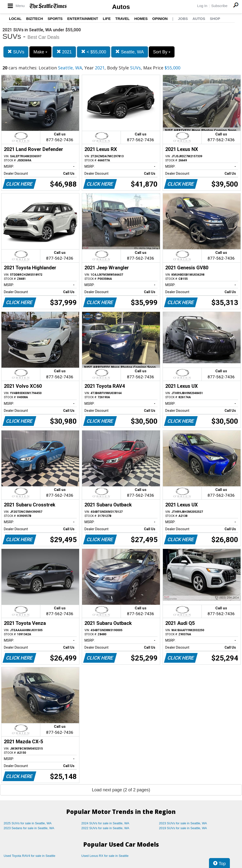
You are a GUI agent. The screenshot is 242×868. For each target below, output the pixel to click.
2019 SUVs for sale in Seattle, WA (183, 828)
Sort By (162, 52)
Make (40, 52)
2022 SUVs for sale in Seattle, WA (105, 828)
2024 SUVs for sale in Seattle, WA (105, 823)
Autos (121, 7)
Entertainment (83, 19)
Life (107, 19)
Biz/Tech (35, 19)
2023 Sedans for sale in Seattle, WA (29, 828)
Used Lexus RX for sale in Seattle (105, 856)
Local (15, 19)
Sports (55, 19)
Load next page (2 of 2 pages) (121, 790)
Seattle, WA (129, 52)
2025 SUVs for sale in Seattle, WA (28, 823)
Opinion (160, 19)
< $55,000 (94, 52)
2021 (64, 52)
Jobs (183, 19)
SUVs (16, 52)
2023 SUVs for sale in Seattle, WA (183, 823)
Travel (122, 19)
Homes (141, 19)
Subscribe (219, 6)
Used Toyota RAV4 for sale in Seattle (29, 856)
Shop (215, 19)
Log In (202, 6)
